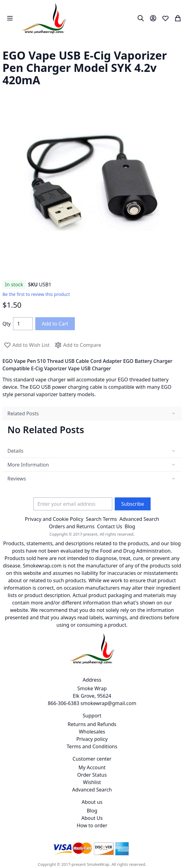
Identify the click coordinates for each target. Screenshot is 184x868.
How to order (92, 825)
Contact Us (110, 526)
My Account (92, 767)
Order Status (92, 775)
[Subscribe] (133, 504)
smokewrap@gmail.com (108, 703)
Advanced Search (139, 519)
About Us (92, 818)
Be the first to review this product (36, 294)
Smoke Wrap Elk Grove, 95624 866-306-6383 (79, 696)
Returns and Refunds (92, 724)
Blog (130, 526)
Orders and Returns (72, 526)
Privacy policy (92, 739)
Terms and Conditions (92, 746)
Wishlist (92, 782)
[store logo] (44, 18)
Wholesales (92, 732)
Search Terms (101, 519)
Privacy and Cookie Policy (54, 519)
